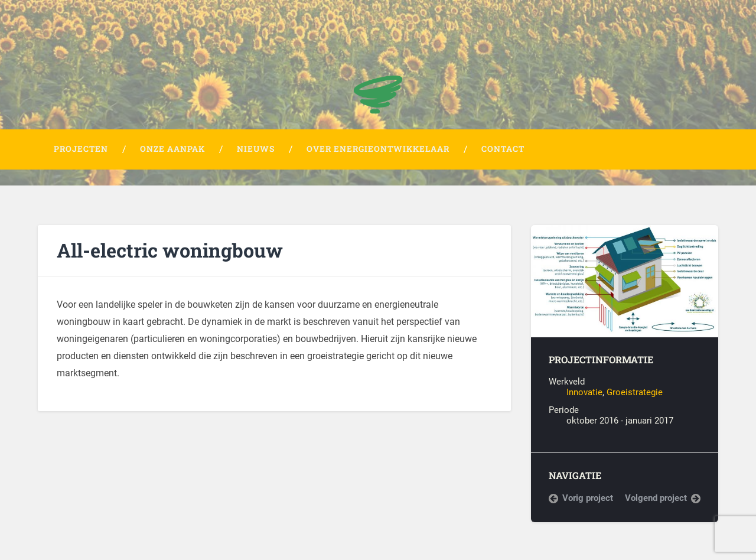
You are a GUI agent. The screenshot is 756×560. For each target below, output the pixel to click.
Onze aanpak (172, 149)
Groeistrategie (635, 392)
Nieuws (256, 149)
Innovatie (584, 392)
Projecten (81, 149)
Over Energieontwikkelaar (378, 149)
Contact (503, 149)
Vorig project (588, 498)
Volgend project (656, 498)
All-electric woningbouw (170, 250)
